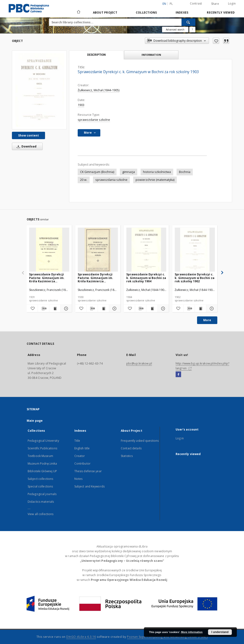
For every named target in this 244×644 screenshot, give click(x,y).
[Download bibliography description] (43, 309)
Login (232, 3)
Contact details (131, 448)
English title (82, 448)
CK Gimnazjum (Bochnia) (97, 172)
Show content (28, 135)
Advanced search (175, 30)
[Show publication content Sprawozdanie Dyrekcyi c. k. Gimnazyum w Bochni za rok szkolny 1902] (200, 309)
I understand (220, 632)
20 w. (84, 180)
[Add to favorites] (216, 41)
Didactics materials (41, 502)
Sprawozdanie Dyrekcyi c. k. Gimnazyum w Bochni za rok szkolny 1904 (146, 278)
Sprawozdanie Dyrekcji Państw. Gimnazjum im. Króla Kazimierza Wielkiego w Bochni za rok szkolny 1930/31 (49, 278)
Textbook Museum (40, 456)
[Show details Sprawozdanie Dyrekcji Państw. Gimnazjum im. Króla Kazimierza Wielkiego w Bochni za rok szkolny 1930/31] (65, 309)
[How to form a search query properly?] (192, 30)
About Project (105, 13)
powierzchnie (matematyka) (155, 180)
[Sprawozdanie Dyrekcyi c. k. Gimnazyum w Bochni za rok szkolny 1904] (146, 250)
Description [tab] (96, 55)
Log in (180, 438)
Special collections (40, 486)
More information (192, 632)
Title (77, 441)
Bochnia (185, 172)
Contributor (82, 464)
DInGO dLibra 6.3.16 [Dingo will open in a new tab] (81, 637)
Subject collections (40, 479)
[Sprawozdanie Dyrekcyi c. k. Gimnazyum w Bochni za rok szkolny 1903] (39, 90)
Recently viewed (221, 13)
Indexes (182, 13)
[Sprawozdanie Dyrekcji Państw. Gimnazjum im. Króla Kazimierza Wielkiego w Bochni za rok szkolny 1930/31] (49, 250)
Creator (80, 456)
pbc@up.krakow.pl (139, 363)
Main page (35, 421)
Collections (146, 13)
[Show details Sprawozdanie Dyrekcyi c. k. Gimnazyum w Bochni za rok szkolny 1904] (163, 309)
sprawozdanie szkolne (94, 120)
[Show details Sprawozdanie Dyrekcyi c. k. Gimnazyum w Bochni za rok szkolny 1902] (211, 309)
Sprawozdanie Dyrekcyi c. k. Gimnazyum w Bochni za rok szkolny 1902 (195, 278)
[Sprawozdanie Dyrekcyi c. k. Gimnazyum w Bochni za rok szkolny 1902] (195, 250)
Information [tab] (151, 55)
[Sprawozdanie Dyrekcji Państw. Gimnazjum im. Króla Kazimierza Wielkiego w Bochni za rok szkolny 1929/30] (98, 250)
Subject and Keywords (89, 486)
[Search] (188, 22)
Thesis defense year (88, 471)
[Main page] (78, 12)
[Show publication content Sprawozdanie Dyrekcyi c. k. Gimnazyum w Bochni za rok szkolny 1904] (152, 309)
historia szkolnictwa (157, 172)
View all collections (41, 514)
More (207, 320)
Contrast (196, 3)
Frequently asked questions (140, 441)
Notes (79, 479)
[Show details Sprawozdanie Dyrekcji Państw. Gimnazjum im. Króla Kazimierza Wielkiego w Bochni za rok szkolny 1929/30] (114, 309)
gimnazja (129, 172)
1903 (81, 105)
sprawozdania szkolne (111, 180)
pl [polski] (171, 4)
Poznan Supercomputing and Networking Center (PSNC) (167, 637)
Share (215, 4)
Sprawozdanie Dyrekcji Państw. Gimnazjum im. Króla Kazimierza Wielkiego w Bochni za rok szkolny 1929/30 (97, 278)
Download (26, 146)
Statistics (127, 456)
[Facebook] (178, 375)
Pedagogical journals (42, 494)
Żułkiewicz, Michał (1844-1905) (99, 90)
